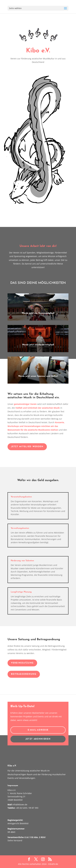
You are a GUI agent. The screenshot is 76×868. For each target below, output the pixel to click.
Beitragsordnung (24, 674)
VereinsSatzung (22, 663)
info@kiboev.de (20, 805)
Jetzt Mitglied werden (27, 447)
